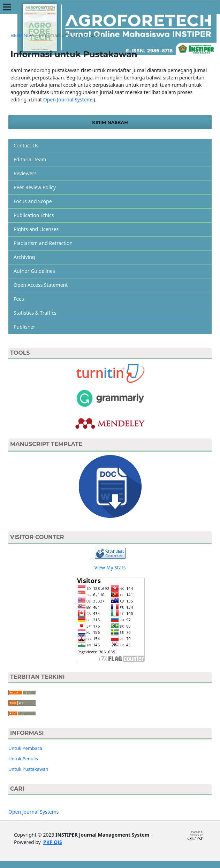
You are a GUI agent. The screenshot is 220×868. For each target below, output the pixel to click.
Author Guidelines (34, 271)
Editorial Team (30, 159)
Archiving (24, 257)
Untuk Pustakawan (28, 769)
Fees (19, 299)
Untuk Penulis (23, 759)
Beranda (22, 35)
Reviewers (25, 173)
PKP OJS (53, 842)
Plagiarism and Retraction (43, 243)
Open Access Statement (41, 285)
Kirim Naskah (110, 122)
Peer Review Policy (35, 187)
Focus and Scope (33, 201)
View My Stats (110, 567)
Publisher (24, 327)
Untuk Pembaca (25, 748)
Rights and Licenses (36, 229)
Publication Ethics (34, 215)
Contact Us (26, 145)
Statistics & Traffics (35, 313)
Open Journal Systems (69, 99)
